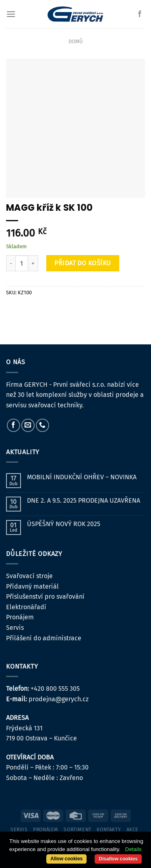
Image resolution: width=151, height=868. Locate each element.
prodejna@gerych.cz (59, 699)
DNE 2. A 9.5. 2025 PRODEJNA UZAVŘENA (84, 500)
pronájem (46, 830)
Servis (15, 628)
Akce (132, 830)
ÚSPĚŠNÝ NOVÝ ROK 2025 (64, 524)
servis (19, 830)
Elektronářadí (26, 607)
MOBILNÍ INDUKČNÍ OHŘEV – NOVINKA (82, 477)
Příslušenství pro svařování (45, 596)
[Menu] (11, 14)
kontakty (109, 830)
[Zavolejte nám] (42, 425)
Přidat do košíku (83, 263)
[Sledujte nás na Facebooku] (140, 14)
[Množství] (22, 263)
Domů (75, 41)
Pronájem (20, 617)
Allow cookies (66, 859)
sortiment (78, 830)
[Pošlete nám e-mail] (28, 425)
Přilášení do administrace (44, 638)
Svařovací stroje (29, 576)
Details (133, 849)
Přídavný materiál (32, 586)
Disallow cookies (118, 859)
